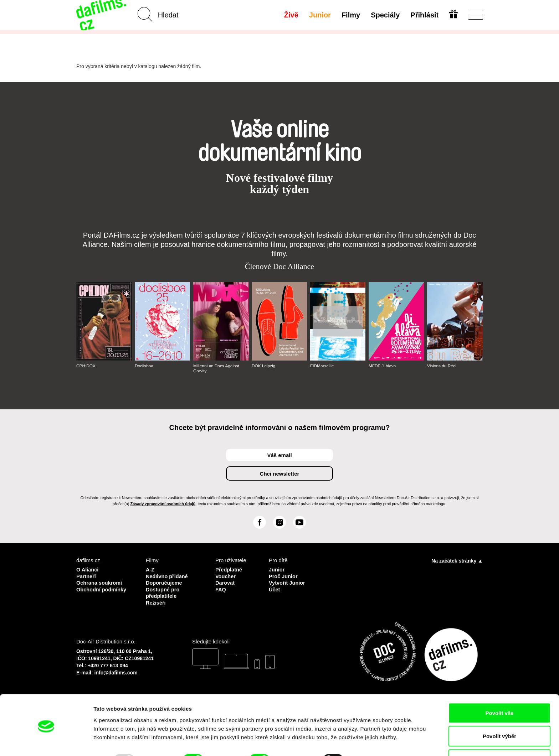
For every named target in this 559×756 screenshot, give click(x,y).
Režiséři (156, 602)
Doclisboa (144, 366)
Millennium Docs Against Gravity (217, 368)
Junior (320, 15)
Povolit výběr (499, 714)
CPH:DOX (86, 366)
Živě (291, 15)
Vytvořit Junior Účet (288, 586)
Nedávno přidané (168, 576)
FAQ (221, 589)
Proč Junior (284, 576)
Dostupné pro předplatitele (163, 592)
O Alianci (88, 569)
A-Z (150, 569)
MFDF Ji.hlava (382, 366)
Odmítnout (499, 737)
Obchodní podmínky (102, 589)
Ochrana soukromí (100, 582)
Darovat (225, 582)
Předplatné (229, 569)
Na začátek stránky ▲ (457, 561)
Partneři (86, 576)
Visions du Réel (442, 366)
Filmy (350, 15)
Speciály (385, 15)
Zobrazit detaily (377, 738)
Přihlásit (424, 15)
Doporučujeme (165, 582)
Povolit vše (499, 690)
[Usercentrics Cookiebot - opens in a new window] (46, 742)
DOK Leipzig (264, 366)
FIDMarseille (322, 366)
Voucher (226, 576)
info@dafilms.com (116, 671)
